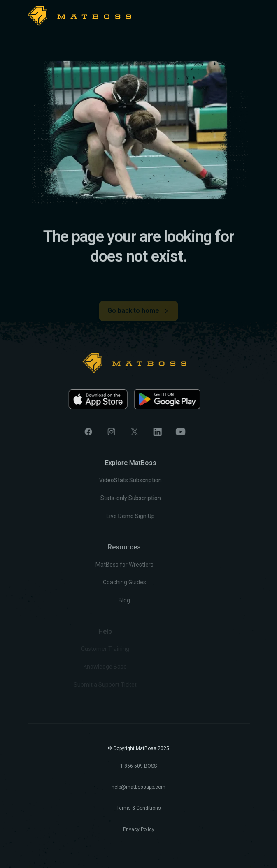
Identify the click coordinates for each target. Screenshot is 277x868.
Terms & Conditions (139, 808)
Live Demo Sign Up (113, 516)
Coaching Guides (100, 583)
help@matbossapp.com (138, 787)
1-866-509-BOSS (138, 766)
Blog (100, 600)
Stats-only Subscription (113, 498)
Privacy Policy (139, 829)
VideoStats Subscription (114, 481)
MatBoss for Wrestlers (100, 565)
